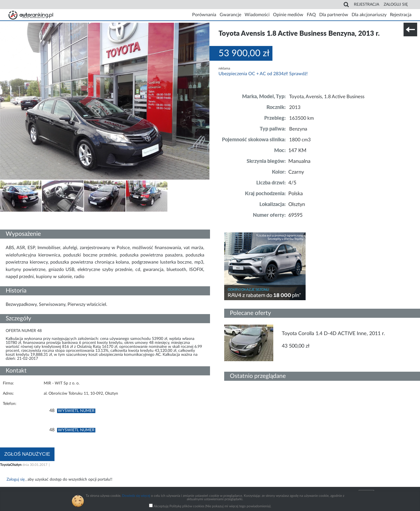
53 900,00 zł (244, 53)
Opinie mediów (288, 15)
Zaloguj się (396, 5)
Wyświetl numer (76, 411)
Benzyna (299, 129)
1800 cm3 (300, 140)
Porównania (204, 15)
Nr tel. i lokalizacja (56, 216)
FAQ (311, 15)
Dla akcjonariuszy (369, 15)
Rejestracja (367, 5)
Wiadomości (257, 15)
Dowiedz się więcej (136, 496)
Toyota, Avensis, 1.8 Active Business (330, 97)
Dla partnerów (334, 15)
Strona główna (30, 15)
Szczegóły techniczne (19, 216)
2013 (295, 108)
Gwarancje (230, 15)
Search (348, 5)
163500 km (302, 118)
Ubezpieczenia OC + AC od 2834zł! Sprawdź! (263, 74)
